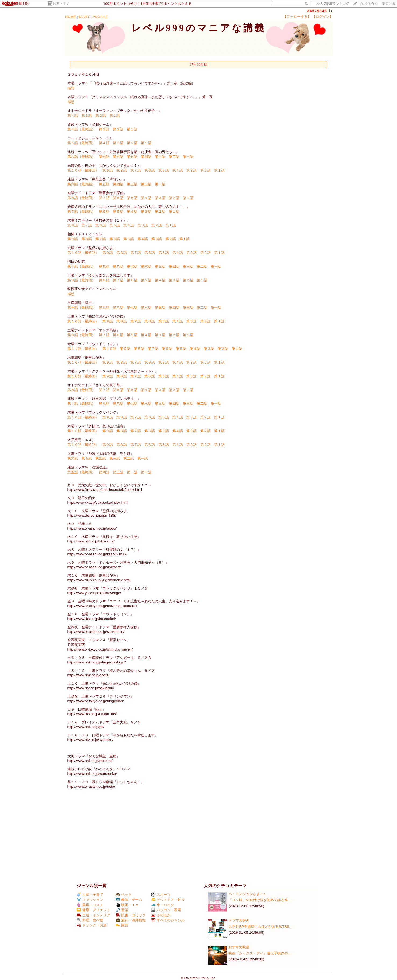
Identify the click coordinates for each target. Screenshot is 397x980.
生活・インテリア (93, 915)
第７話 (136, 170)
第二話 (174, 157)
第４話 (73, 116)
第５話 (164, 170)
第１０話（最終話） (83, 253)
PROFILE (100, 17)
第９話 (108, 170)
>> (332, 4)
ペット (124, 895)
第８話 (122, 170)
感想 (71, 88)
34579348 (317, 11)
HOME (70, 17)
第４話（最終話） (81, 129)
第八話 (118, 266)
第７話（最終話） (81, 212)
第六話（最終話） (81, 184)
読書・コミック (131, 915)
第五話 (132, 157)
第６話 (150, 170)
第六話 (118, 157)
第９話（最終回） (81, 280)
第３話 (87, 116)
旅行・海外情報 (131, 920)
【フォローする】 (297, 17)
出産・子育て (90, 895)
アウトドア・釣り (168, 900)
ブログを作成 (368, 4)
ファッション (90, 900)
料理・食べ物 (90, 920)
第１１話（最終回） (83, 349)
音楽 (122, 910)
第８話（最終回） (81, 198)
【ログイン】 (323, 17)
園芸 (122, 925)
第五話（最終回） (81, 472)
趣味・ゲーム (129, 900)
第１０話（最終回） (83, 170)
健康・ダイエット (93, 910)
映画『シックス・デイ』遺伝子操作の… (260, 953)
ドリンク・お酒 (92, 925)
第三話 (160, 157)
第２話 (101, 116)
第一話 (188, 157)
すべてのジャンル (168, 920)
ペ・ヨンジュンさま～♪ (247, 894)
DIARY (84, 17)
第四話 (146, 157)
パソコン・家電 (166, 910)
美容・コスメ (90, 905)
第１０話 (109, 349)
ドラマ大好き (239, 920)
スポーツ (161, 895)
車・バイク (163, 905)
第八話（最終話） (81, 157)
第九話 (104, 266)
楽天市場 (388, 4)
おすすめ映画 (239, 947)
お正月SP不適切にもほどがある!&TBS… (261, 927)
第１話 (115, 116)
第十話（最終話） (81, 266)
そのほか (161, 915)
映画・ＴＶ (61, 4)
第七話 (104, 157)
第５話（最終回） (81, 143)
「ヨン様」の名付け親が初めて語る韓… (260, 900)
